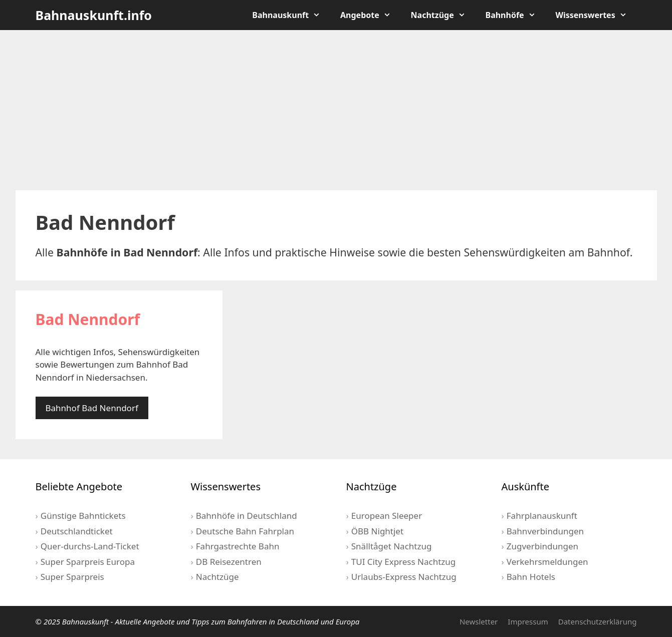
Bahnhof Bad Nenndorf (92, 408)
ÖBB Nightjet (377, 531)
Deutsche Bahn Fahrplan (245, 531)
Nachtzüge (443, 15)
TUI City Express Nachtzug (404, 562)
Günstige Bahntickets (83, 516)
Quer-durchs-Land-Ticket (90, 546)
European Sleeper (387, 516)
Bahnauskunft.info (94, 15)
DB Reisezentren (229, 562)
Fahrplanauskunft (542, 516)
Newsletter (479, 621)
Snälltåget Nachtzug (392, 546)
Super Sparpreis (72, 577)
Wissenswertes (596, 15)
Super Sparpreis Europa (88, 562)
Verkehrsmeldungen (547, 562)
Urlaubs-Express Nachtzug (404, 577)
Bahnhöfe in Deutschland (247, 516)
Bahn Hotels (531, 577)
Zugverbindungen (542, 546)
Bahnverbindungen (545, 531)
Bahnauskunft (291, 15)
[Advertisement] (336, 110)
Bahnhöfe (516, 15)
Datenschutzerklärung (598, 621)
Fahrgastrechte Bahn (238, 546)
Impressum (528, 621)
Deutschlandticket (77, 531)
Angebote (371, 15)
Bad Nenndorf (88, 319)
